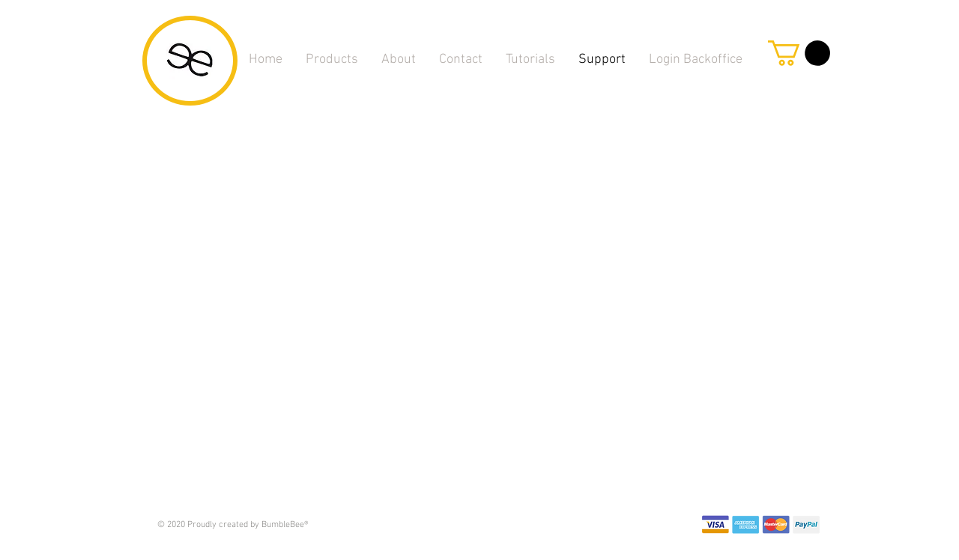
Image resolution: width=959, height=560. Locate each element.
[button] (530, 60)
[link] (799, 53)
